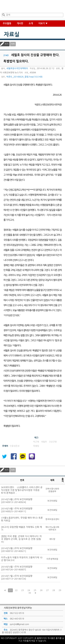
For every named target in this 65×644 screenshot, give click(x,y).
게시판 (20, 23)
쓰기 (7, 44)
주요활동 (7, 23)
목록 (13, 44)
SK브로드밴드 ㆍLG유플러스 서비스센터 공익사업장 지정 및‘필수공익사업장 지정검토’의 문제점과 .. (22, 490)
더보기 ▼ (43, 23)
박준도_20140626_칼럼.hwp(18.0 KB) (25, 77)
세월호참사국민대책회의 (17, 68)
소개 (31, 23)
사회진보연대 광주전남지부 (32, 7)
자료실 (12, 34)
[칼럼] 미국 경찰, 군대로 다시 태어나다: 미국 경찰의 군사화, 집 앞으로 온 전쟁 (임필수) (21, 539)
